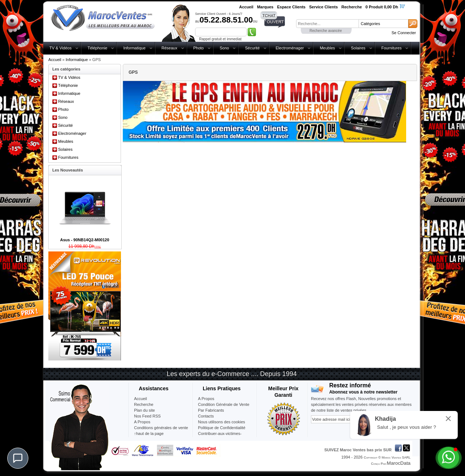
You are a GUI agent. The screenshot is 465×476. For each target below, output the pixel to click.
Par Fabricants (211, 410)
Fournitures (392, 48)
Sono (225, 48)
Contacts (206, 416)
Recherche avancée (326, 31)
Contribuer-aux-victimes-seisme (220, 436)
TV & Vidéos (60, 48)
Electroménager (290, 48)
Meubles (327, 48)
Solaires (358, 48)
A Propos (206, 399)
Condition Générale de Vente (224, 404)
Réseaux (169, 48)
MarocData (399, 463)
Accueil (55, 60)
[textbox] (327, 24)
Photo (199, 48)
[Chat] (18, 458)
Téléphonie (97, 48)
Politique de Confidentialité (222, 428)
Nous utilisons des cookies (222, 422)
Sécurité (252, 48)
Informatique (134, 48)
